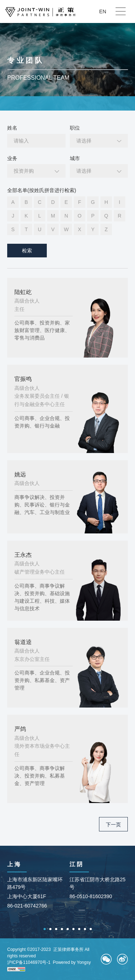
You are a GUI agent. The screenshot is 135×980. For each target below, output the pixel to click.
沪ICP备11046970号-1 (29, 962)
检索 (27, 251)
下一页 (113, 825)
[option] (37, 886)
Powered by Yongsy (72, 962)
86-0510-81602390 (91, 896)
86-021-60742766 (27, 906)
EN (103, 11)
